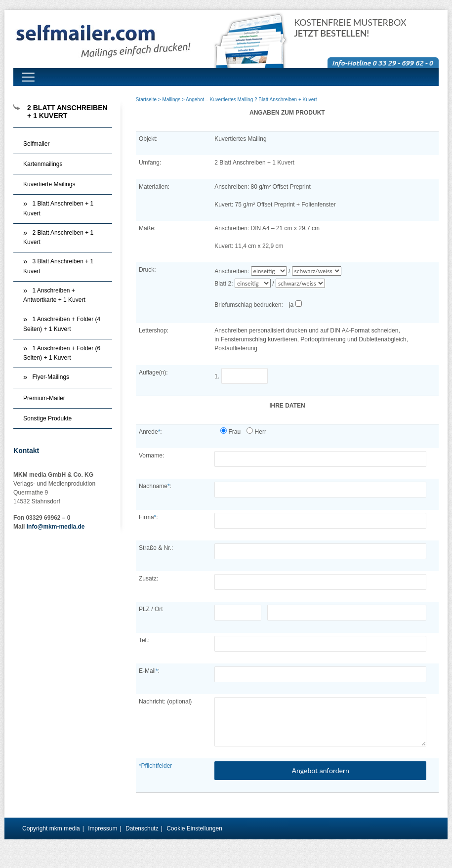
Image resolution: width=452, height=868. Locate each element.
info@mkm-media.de (56, 527)
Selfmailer (36, 144)
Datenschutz (142, 828)
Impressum (103, 828)
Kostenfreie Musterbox (350, 28)
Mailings (171, 100)
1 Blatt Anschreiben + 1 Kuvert (58, 208)
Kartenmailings (43, 164)
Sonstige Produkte (47, 418)
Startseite (146, 100)
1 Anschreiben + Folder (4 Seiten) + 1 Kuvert (62, 324)
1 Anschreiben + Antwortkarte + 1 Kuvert (54, 295)
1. (244, 376)
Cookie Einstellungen (194, 828)
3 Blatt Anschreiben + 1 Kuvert (58, 266)
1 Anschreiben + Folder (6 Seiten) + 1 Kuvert (62, 353)
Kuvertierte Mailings (49, 184)
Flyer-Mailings (51, 377)
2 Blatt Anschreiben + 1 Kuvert (58, 238)
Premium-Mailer (44, 398)
